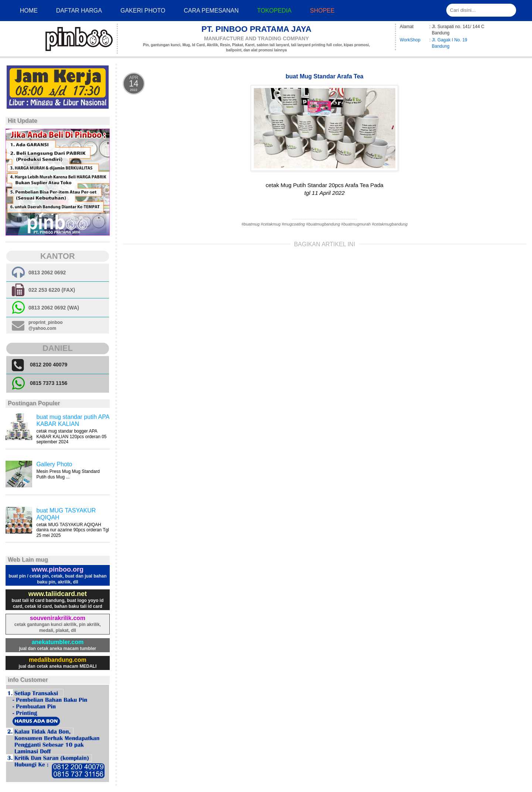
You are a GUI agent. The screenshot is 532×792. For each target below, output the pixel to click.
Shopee (322, 11)
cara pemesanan (211, 11)
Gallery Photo (54, 464)
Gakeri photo (143, 11)
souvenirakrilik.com (58, 618)
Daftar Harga (79, 11)
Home (29, 11)
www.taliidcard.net (58, 594)
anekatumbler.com (58, 642)
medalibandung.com (58, 660)
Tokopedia (274, 11)
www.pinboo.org (58, 569)
